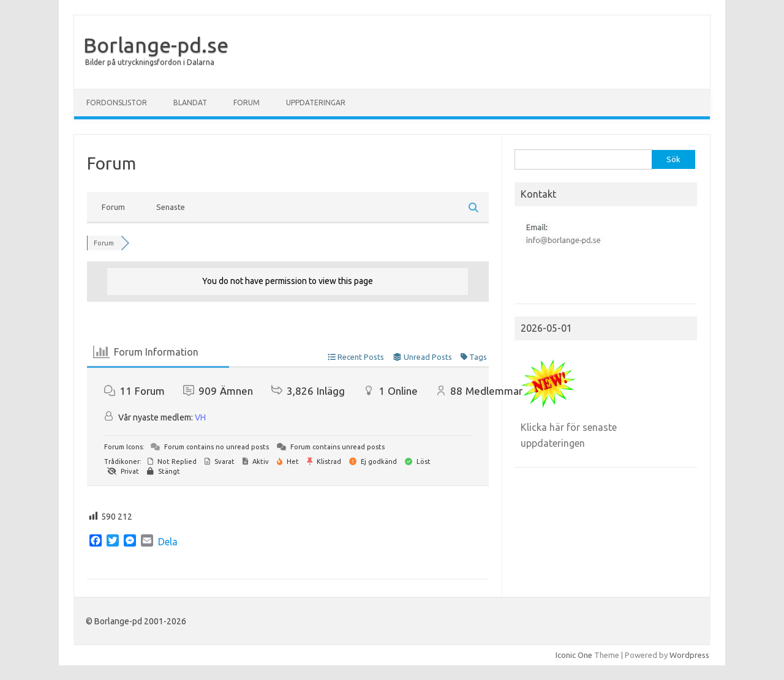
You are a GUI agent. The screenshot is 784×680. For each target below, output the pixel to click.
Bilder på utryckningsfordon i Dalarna (150, 62)
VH (200, 417)
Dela (168, 542)
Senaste (171, 207)
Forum (247, 103)
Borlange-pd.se (156, 45)
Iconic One (574, 655)
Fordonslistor (117, 103)
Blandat (190, 103)
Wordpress (689, 655)
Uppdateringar (316, 103)
